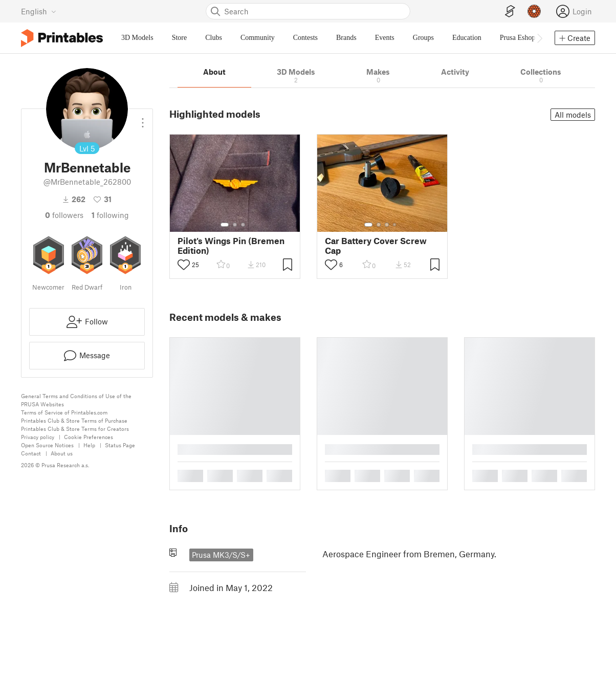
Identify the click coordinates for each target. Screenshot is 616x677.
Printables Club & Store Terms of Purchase (74, 420)
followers (64, 215)
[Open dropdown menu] (143, 119)
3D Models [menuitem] (137, 38)
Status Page (120, 445)
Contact (31, 453)
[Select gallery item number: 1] (225, 225)
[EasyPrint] (510, 12)
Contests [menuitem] (305, 38)
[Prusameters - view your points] (534, 11)
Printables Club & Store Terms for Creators (75, 429)
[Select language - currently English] (39, 11)
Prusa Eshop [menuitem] (518, 38)
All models (573, 115)
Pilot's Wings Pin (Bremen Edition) (231, 246)
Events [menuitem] (385, 38)
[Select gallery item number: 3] (243, 225)
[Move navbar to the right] (539, 38)
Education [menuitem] (467, 38)
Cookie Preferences (89, 437)
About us (62, 453)
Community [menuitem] (258, 38)
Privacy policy (38, 437)
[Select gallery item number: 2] (235, 225)
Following (110, 215)
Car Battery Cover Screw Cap (376, 246)
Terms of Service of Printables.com (64, 412)
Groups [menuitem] (423, 38)
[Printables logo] (62, 38)
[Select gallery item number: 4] (395, 225)
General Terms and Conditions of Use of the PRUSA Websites (76, 400)
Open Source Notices (47, 445)
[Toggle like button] (184, 265)
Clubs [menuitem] (214, 38)
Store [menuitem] (180, 38)
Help (89, 445)
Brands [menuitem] (346, 38)
